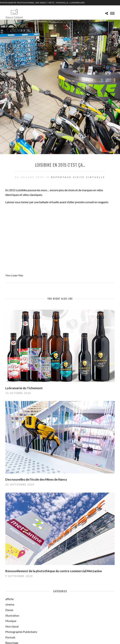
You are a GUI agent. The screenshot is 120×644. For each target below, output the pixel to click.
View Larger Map (14, 275)
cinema (10, 604)
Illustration (12, 615)
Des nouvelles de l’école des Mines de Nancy (36, 479)
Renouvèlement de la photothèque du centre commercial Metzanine (54, 571)
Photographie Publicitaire (21, 632)
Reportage (61, 177)
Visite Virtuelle (89, 177)
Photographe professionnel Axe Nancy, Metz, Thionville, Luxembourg (42, 3)
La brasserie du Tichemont (24, 388)
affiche (9, 599)
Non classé (12, 626)
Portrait (10, 637)
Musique (11, 621)
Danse (9, 610)
